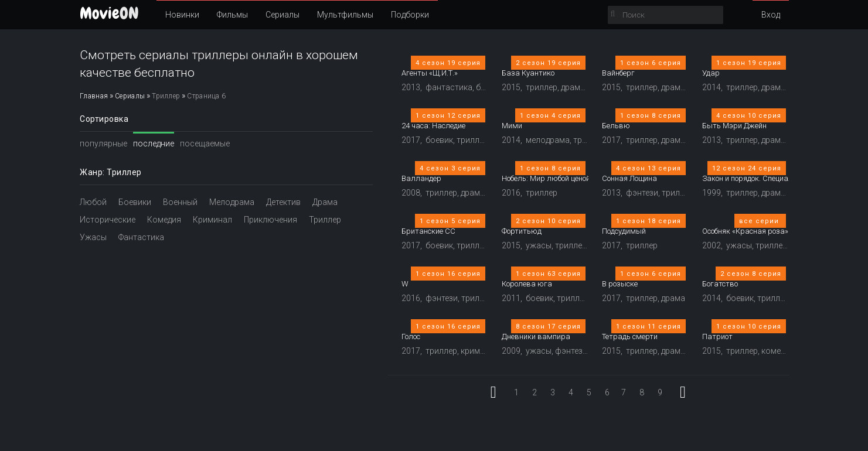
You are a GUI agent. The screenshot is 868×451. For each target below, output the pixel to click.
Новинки (182, 15)
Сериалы (282, 15)
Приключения (270, 220)
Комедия (164, 220)
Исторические (108, 220)
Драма (325, 202)
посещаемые (205, 143)
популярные (103, 143)
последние (154, 143)
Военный (180, 202)
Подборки (410, 15)
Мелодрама (232, 202)
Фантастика (141, 237)
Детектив (283, 202)
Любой (93, 202)
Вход (771, 15)
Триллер (325, 220)
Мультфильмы (345, 15)
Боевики (135, 202)
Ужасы (93, 237)
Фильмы (232, 15)
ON (109, 13)
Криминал (212, 220)
